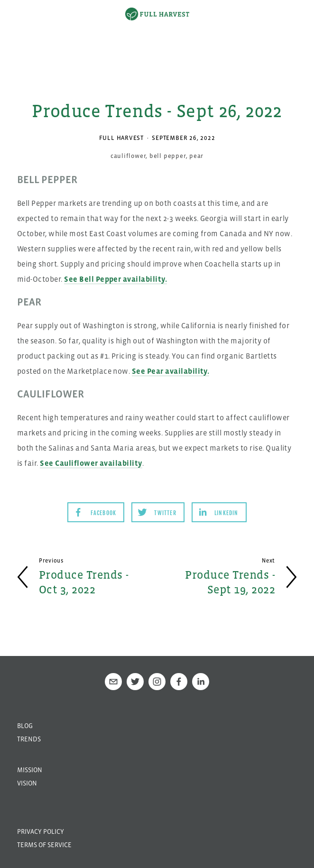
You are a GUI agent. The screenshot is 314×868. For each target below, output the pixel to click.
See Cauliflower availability (91, 463)
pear (196, 156)
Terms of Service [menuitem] (44, 845)
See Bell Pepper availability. (115, 279)
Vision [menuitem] (27, 783)
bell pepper (168, 156)
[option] (157, 36)
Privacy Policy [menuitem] (41, 831)
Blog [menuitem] (25, 726)
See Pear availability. (171, 371)
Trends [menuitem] (29, 739)
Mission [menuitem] (30, 770)
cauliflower (128, 156)
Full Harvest (121, 138)
